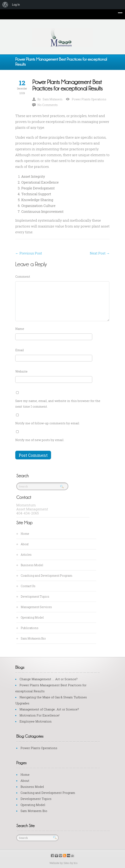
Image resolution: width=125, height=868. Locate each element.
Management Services (36, 607)
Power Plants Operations (89, 99)
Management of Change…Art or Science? (49, 709)
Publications (30, 628)
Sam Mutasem (52, 99)
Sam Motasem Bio (33, 638)
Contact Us (28, 586)
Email (20, 350)
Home (25, 534)
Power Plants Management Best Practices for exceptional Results (67, 85)
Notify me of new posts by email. (40, 440)
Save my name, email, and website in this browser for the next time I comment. (58, 404)
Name (20, 329)
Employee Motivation (36, 721)
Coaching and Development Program (46, 576)
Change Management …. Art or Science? (49, 679)
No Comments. (48, 105)
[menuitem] (5, 5)
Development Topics (35, 596)
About (25, 544)
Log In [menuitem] (16, 5)
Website (21, 371)
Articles (26, 555)
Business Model (32, 565)
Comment (23, 276)
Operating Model (32, 617)
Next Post (100, 253)
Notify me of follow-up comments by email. (48, 423)
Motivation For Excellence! (39, 715)
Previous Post (29, 253)
